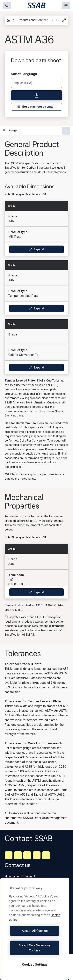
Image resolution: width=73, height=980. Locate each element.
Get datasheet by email (36, 107)
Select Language (24, 74)
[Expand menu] (66, 131)
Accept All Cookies (35, 931)
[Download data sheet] (36, 95)
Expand (36, 249)
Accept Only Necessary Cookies (35, 948)
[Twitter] (37, 855)
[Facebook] (18, 855)
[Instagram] (27, 855)
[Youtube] (46, 855)
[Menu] (66, 5)
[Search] (7, 5)
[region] (35, 929)
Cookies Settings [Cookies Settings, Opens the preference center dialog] (35, 965)
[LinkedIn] (9, 855)
